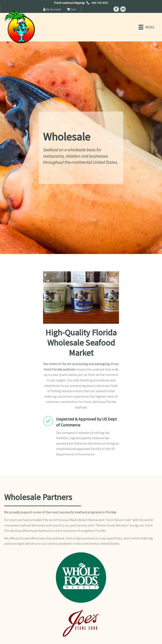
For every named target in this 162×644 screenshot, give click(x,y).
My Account (52, 9)
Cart (71, 9)
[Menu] (146, 27)
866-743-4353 (100, 3)
